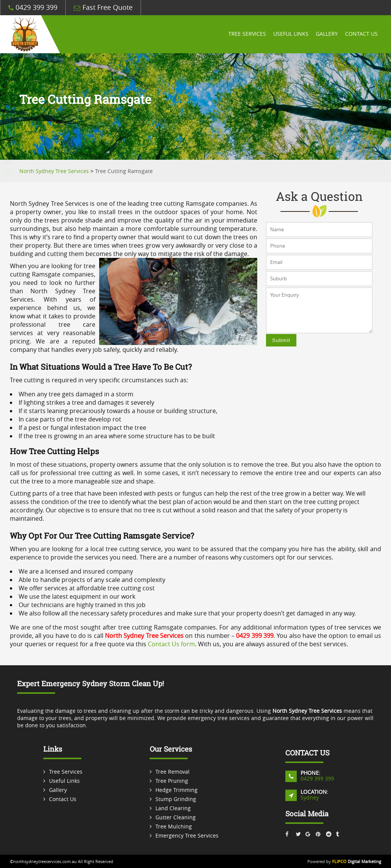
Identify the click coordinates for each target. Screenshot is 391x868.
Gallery (326, 34)
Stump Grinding (176, 799)
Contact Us (361, 34)
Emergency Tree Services (187, 835)
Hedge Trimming (177, 790)
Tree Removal (173, 772)
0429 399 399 (33, 7)
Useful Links (290, 34)
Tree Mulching (174, 826)
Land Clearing (173, 808)
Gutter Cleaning (176, 817)
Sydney (310, 797)
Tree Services (246, 34)
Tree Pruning (172, 781)
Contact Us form (171, 644)
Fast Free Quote (103, 7)
